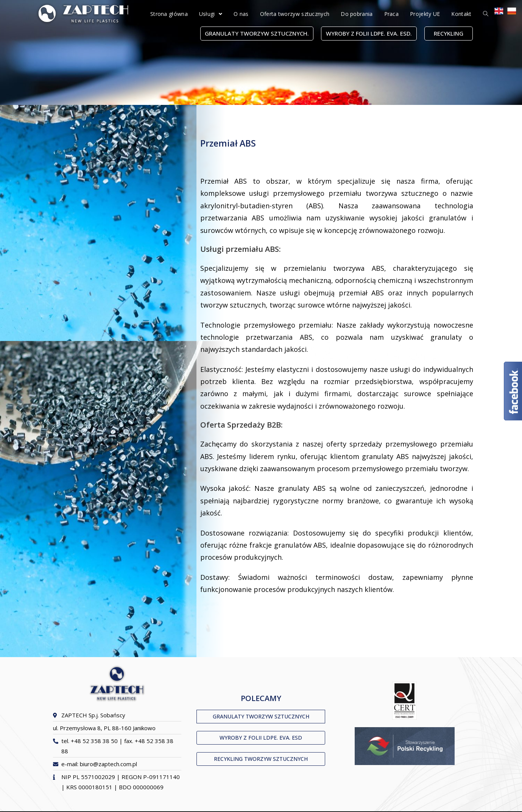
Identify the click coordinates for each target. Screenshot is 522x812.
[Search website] (486, 14)
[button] (257, 34)
